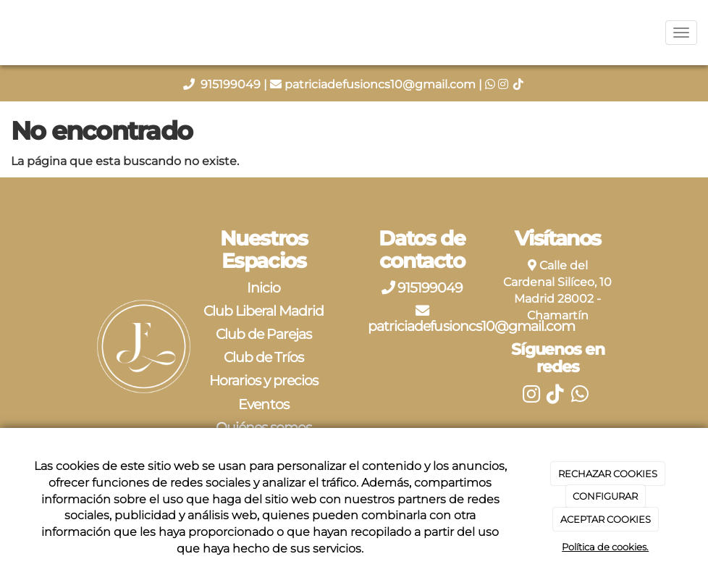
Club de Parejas (264, 334)
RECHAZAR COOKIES (608, 474)
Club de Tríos (264, 357)
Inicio (264, 287)
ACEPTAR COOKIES (606, 519)
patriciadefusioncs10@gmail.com (380, 84)
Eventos (263, 404)
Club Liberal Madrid (264, 311)
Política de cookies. (605, 547)
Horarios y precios (264, 380)
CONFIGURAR (605, 496)
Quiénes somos (264, 427)
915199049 (232, 84)
